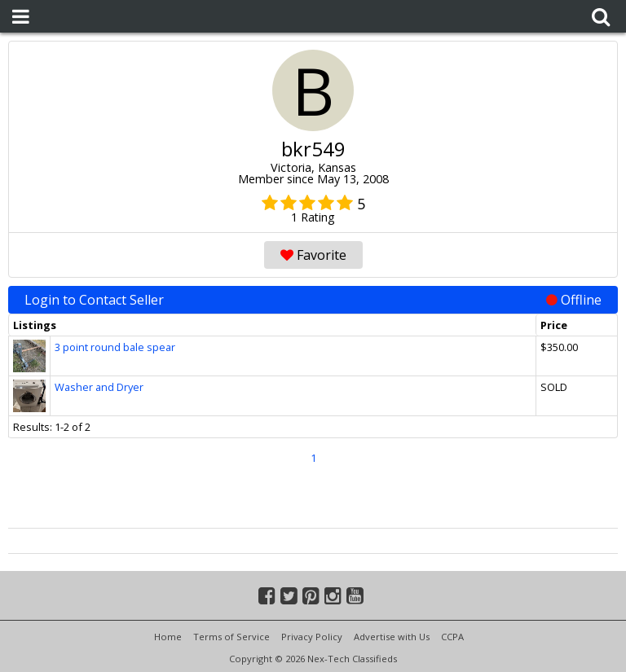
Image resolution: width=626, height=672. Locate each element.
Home (168, 637)
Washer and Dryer (99, 387)
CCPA (452, 637)
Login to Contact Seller (313, 300)
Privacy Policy (312, 637)
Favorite (313, 255)
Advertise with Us (392, 637)
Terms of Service (231, 637)
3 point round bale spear (115, 347)
